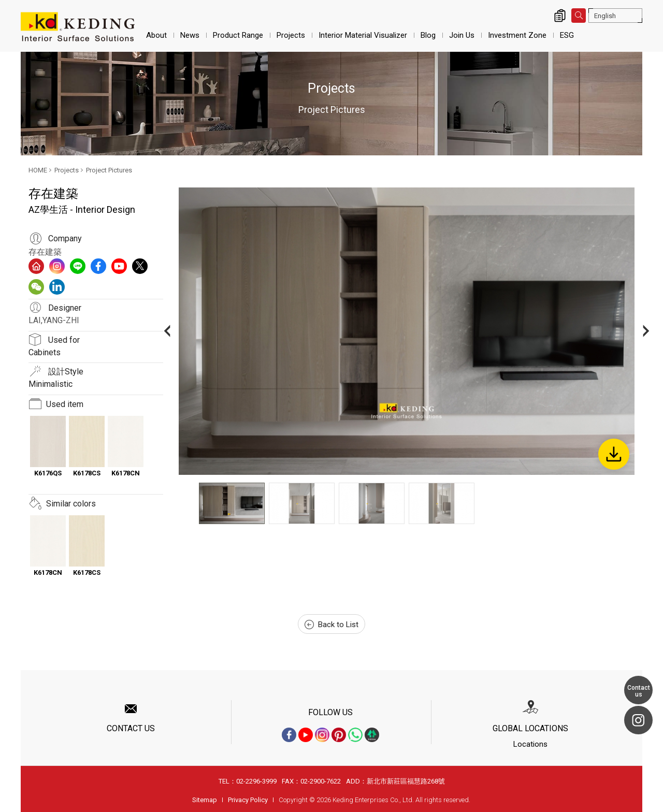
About (156, 35)
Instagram (638, 720)
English (605, 16)
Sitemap (205, 800)
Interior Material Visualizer (363, 35)
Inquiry (560, 16)
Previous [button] (167, 331)
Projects (291, 35)
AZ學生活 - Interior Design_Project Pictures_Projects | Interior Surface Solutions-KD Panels (78, 27)
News (190, 35)
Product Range (238, 35)
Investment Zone (517, 35)
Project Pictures (109, 170)
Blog (428, 35)
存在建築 (45, 252)
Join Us (462, 35)
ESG (567, 35)
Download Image (614, 454)
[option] (407, 331)
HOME (38, 170)
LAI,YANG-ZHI (54, 320)
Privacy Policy (248, 800)
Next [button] (646, 331)
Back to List (331, 625)
